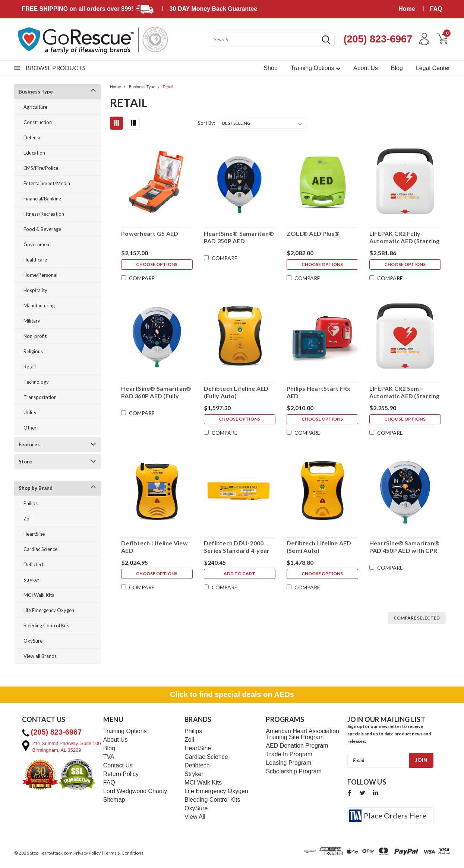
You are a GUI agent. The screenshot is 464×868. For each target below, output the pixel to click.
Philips (31, 503)
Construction (38, 122)
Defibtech (34, 564)
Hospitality (35, 290)
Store (25, 462)
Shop (270, 68)
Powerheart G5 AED (149, 233)
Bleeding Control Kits (46, 625)
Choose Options (157, 265)
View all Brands (40, 656)
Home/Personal (40, 275)
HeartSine (34, 534)
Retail (30, 367)
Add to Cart (239, 575)
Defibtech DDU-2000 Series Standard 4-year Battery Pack (236, 547)
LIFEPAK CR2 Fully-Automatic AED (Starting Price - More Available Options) (405, 237)
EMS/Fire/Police (41, 168)
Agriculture (35, 107)
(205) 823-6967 (377, 39)
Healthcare (35, 260)
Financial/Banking (42, 199)
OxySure (33, 641)
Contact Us (118, 766)
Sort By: (206, 123)
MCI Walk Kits (39, 595)
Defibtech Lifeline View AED (154, 547)
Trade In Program (289, 754)
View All (195, 817)
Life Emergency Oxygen (49, 610)
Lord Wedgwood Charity (135, 791)
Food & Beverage (42, 229)
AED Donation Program (297, 746)
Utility (30, 412)
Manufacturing (39, 305)
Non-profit (35, 336)
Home (407, 9)
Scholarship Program (293, 772)
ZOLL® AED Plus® (313, 233)
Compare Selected (417, 618)
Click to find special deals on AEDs (232, 694)
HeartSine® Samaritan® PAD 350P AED (239, 237)
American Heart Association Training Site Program (302, 734)
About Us (366, 68)
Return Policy (121, 774)
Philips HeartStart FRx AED (318, 392)
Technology (36, 382)
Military (32, 321)
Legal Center (433, 68)
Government (37, 244)
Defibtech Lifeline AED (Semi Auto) (319, 547)
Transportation (40, 397)
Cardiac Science (40, 549)
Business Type (36, 92)
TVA (109, 757)
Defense (32, 137)
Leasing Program (288, 763)
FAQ (436, 9)
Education (34, 153)
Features (29, 444)
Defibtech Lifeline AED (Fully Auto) (236, 392)
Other (30, 428)
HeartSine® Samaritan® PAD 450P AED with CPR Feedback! (404, 547)
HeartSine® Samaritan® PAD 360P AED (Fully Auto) (156, 392)
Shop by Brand (36, 488)
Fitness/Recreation (44, 214)
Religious (33, 351)
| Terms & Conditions (122, 853)
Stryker (31, 580)
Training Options (315, 68)
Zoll (28, 519)
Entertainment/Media (47, 183)
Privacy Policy (87, 853)
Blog (397, 68)
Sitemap (114, 800)
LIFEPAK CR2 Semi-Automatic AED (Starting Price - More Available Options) (405, 392)
